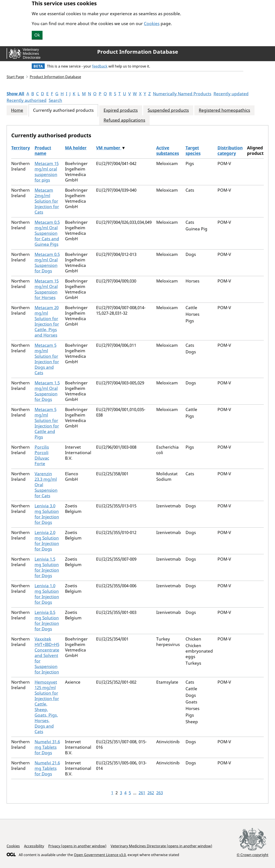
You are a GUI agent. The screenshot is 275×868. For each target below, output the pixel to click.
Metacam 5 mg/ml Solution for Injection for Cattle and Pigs (47, 423)
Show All (15, 94)
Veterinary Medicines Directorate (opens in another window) (161, 846)
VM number (109, 148)
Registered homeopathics (224, 110)
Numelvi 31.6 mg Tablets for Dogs (47, 747)
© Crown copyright (253, 855)
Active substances (168, 151)
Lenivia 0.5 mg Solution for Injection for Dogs (47, 621)
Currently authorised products (63, 110)
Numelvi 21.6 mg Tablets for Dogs (47, 768)
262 (151, 793)
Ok (37, 35)
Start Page (15, 77)
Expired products (121, 110)
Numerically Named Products (182, 94)
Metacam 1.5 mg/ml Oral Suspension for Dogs (47, 391)
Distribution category (230, 151)
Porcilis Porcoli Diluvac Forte (42, 455)
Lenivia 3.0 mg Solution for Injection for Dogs (47, 514)
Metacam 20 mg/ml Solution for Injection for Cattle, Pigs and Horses (47, 321)
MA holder (76, 148)
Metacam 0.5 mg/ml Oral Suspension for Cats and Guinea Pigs (47, 233)
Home (17, 110)
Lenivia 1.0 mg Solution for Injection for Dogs (47, 594)
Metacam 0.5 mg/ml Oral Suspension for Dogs (47, 263)
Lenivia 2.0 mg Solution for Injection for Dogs (47, 541)
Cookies (152, 24)
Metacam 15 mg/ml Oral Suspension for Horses (47, 289)
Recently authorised (27, 100)
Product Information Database (138, 52)
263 (160, 793)
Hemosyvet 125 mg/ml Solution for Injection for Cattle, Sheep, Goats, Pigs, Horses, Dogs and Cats (47, 707)
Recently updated (231, 94)
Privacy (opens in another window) (77, 846)
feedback (100, 66)
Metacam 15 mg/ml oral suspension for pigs (47, 172)
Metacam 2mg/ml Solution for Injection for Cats (47, 201)
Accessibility (34, 846)
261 (142, 793)
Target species (193, 151)
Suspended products (168, 110)
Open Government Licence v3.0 (100, 855)
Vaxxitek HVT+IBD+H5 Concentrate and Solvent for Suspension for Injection (47, 655)
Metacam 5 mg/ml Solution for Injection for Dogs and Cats (47, 359)
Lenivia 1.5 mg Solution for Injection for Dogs (47, 567)
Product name (43, 151)
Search (55, 100)
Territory (21, 148)
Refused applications (124, 120)
